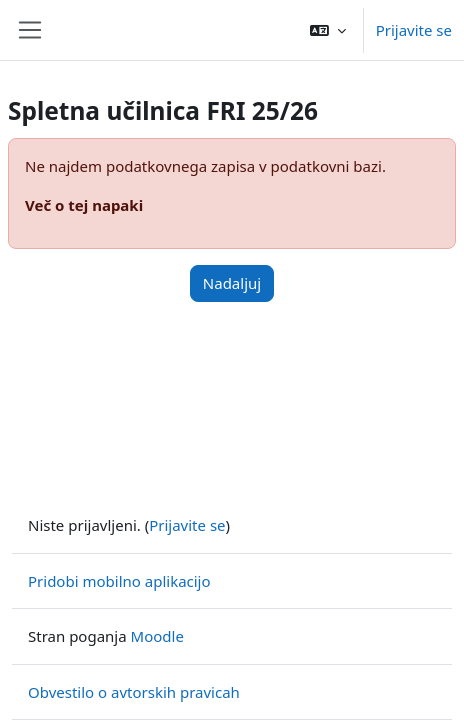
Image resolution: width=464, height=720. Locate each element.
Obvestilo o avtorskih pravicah (134, 692)
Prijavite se (414, 30)
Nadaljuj (232, 283)
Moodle (157, 636)
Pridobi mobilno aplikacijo (119, 581)
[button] (328, 30)
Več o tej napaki (84, 205)
